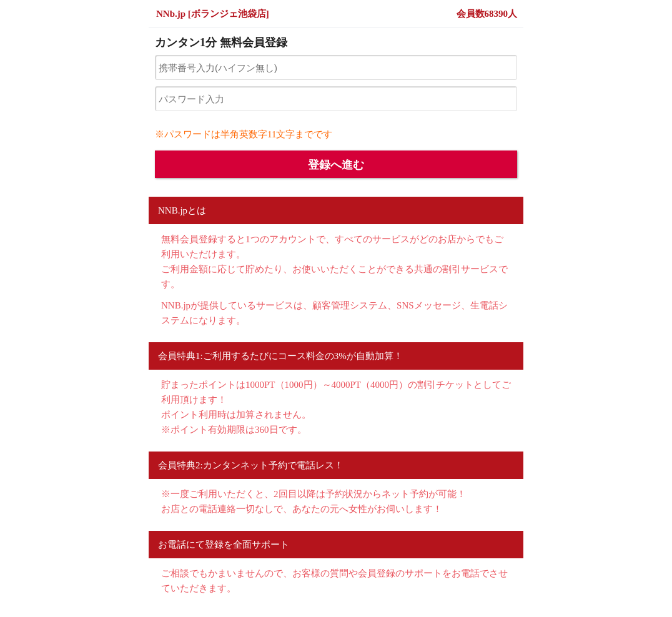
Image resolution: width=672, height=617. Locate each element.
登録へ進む (336, 165)
